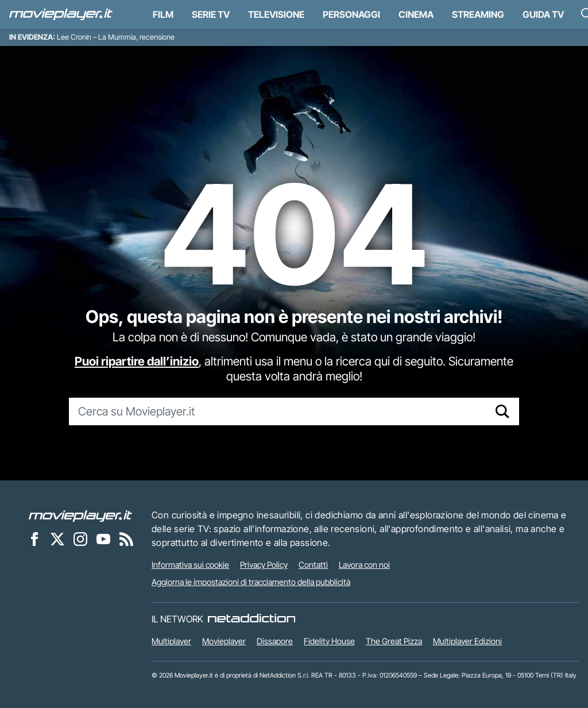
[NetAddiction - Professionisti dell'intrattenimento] (252, 619)
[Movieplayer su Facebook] (34, 538)
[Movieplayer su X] (57, 538)
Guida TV (543, 14)
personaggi (351, 14)
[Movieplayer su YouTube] (103, 538)
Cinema (416, 14)
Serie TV (211, 14)
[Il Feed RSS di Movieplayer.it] (126, 538)
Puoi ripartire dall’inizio (137, 361)
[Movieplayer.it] (61, 14)
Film (163, 14)
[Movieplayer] (80, 515)
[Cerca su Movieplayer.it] (278, 411)
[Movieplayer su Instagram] (80, 538)
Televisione (276, 14)
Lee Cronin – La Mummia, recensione (116, 37)
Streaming (478, 14)
